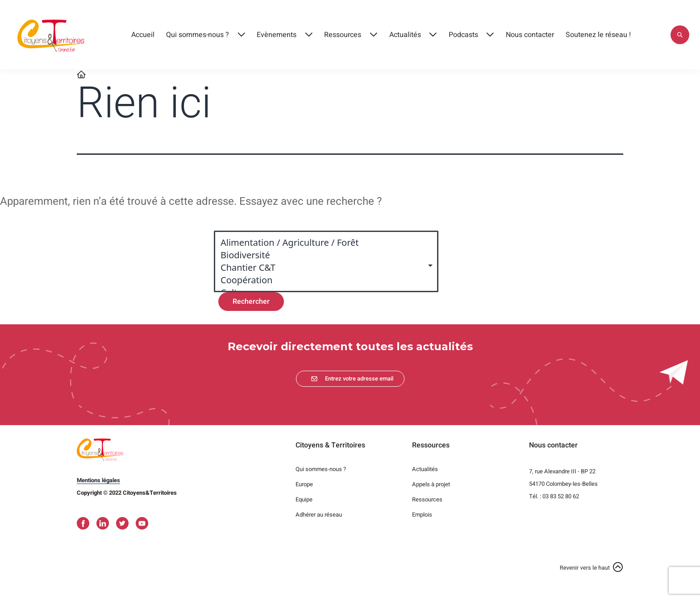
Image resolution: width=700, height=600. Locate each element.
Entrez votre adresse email (359, 379)
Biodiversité (322, 255)
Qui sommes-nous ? (198, 35)
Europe (304, 484)
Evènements (277, 35)
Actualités (405, 35)
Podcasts (463, 35)
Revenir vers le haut (585, 568)
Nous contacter (530, 35)
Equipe (304, 499)
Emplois (422, 515)
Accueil (143, 35)
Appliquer (680, 35)
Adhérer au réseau (319, 515)
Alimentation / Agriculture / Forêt (322, 243)
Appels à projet (431, 484)
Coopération (322, 280)
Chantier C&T (322, 268)
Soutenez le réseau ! (598, 35)
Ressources (343, 35)
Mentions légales (98, 480)
